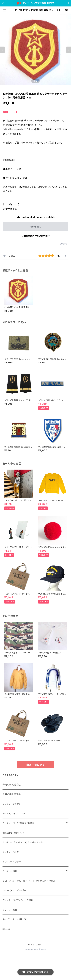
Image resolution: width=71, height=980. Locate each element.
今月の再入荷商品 (12, 794)
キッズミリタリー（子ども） (15, 919)
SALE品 (7, 929)
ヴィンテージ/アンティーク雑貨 (18, 900)
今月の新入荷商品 (12, 785)
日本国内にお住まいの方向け (35, 236)
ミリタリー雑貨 (10, 871)
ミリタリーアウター (12, 862)
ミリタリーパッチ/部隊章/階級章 (19, 823)
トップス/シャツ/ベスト (14, 813)
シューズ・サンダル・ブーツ (15, 890)
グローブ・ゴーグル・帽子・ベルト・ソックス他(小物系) (29, 881)
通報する (64, 244)
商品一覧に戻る (35, 765)
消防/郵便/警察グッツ (14, 833)
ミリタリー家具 (10, 910)
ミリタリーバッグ (11, 852)
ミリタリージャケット (12, 804)
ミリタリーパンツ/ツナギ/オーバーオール (23, 842)
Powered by (35, 950)
